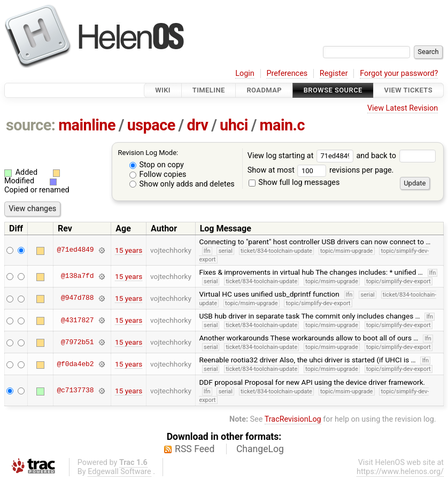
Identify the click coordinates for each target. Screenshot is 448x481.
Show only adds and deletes (182, 184)
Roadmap (264, 90)
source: (31, 125)
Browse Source (333, 90)
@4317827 (77, 320)
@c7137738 (75, 391)
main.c (282, 125)
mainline (87, 125)
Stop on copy (157, 165)
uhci (234, 125)
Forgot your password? (399, 73)
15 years (129, 250)
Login (245, 73)
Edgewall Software (119, 472)
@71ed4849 (75, 250)
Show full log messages (294, 183)
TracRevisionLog (293, 419)
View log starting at (302, 156)
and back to (396, 156)
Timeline (209, 90)
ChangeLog (260, 449)
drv (197, 125)
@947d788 (77, 298)
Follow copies (158, 174)
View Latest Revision (403, 108)
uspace (151, 125)
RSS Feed (195, 449)
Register (334, 73)
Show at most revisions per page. (321, 170)
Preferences (287, 73)
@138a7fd (77, 276)
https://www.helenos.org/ (400, 472)
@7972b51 (77, 342)
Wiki (163, 90)
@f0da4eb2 (75, 364)
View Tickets (408, 90)
